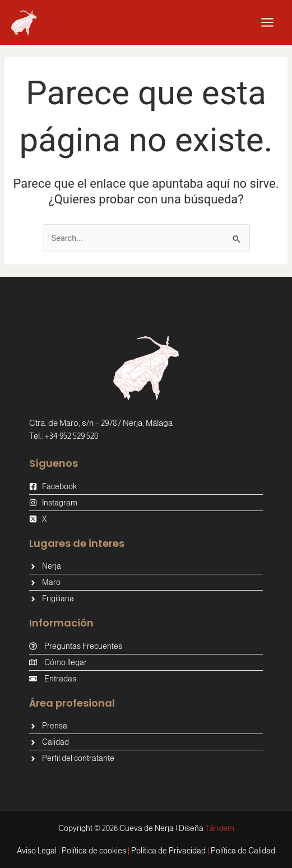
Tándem (220, 828)
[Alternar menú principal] (267, 22)
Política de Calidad (243, 851)
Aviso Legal (37, 851)
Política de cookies (94, 851)
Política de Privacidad (168, 851)
